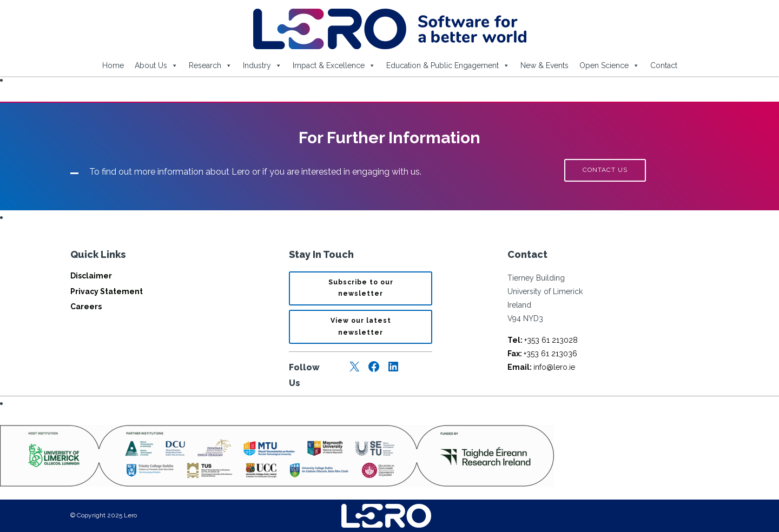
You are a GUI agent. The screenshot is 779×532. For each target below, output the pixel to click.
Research (210, 65)
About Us (156, 65)
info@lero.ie (541, 367)
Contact (664, 65)
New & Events (544, 65)
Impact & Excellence (334, 65)
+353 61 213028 (543, 340)
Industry (262, 65)
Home (113, 65)
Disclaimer (91, 276)
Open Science (609, 65)
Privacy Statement (107, 291)
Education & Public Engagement (448, 65)
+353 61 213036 (542, 354)
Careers (86, 307)
